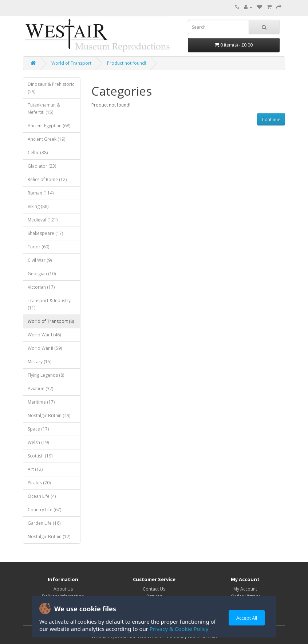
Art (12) (35, 469)
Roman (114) (41, 193)
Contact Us (154, 589)
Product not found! (127, 63)
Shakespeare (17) (45, 233)
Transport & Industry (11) (49, 304)
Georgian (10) (42, 274)
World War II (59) (45, 348)
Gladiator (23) (42, 166)
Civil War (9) (40, 260)
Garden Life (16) (44, 523)
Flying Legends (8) (46, 375)
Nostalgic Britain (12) (49, 537)
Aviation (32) (40, 389)
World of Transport (71, 63)
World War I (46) (44, 335)
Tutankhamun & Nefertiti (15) (44, 109)
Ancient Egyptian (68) (49, 126)
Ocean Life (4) (42, 496)
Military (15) (40, 362)
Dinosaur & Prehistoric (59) (51, 88)
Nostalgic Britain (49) (49, 415)
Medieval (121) (43, 220)
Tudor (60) (38, 247)
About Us (63, 589)
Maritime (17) (41, 402)
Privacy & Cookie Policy (179, 629)
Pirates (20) (39, 483)
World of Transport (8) (51, 321)
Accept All (247, 618)
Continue (271, 119)
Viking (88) (38, 206)
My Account (245, 589)
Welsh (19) (38, 442)
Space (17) (38, 429)
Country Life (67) (44, 510)
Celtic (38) (38, 153)
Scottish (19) (40, 456)
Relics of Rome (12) (47, 179)
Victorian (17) (41, 287)
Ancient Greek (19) (46, 139)
